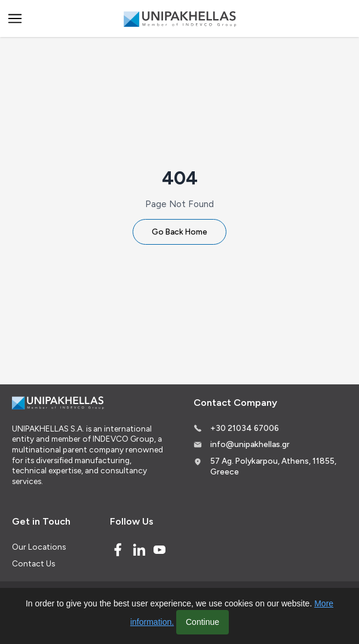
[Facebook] (118, 550)
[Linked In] (139, 550)
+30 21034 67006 (245, 428)
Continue (202, 622)
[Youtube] (159, 550)
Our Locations (39, 547)
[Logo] (180, 19)
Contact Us (33, 563)
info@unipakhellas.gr (250, 444)
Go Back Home (179, 232)
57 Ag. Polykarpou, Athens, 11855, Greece (273, 466)
